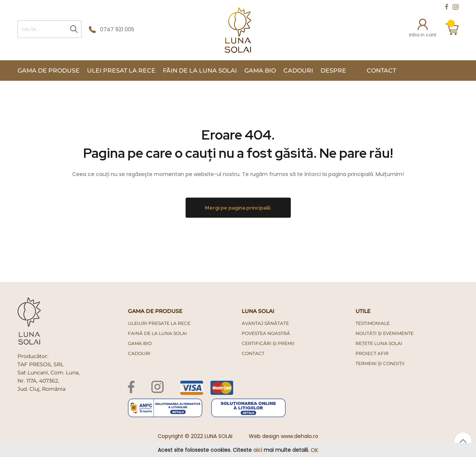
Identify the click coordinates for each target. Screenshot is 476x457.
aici (258, 450)
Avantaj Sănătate (265, 323)
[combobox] (49, 29)
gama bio (140, 343)
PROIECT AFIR (372, 353)
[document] (238, 450)
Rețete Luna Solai (379, 343)
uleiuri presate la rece (159, 323)
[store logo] (238, 30)
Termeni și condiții (380, 363)
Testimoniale (373, 323)
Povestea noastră (266, 333)
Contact (381, 71)
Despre (333, 71)
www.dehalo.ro (300, 436)
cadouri (139, 353)
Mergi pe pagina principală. (238, 208)
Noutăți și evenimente (385, 333)
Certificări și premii (268, 343)
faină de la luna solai (157, 333)
